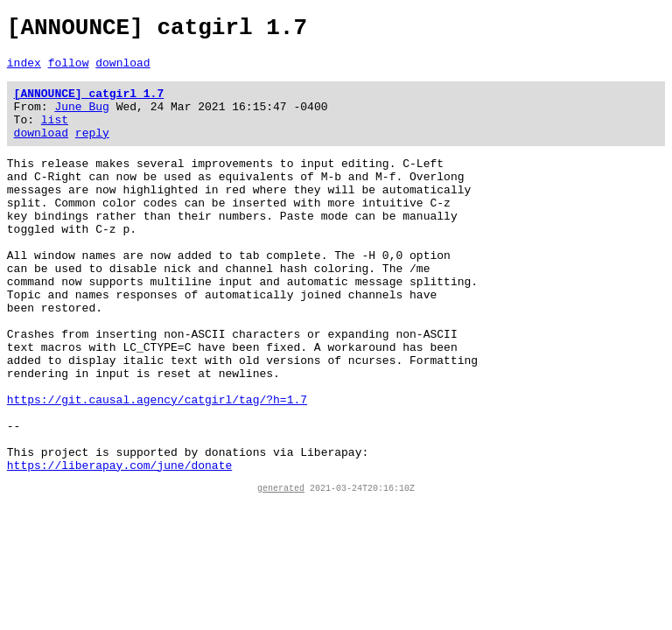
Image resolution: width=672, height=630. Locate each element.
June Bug (81, 119)
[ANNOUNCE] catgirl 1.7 (89, 103)
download (122, 70)
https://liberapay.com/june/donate (119, 546)
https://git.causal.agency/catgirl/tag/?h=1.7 (157, 467)
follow (69, 70)
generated (281, 571)
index (24, 70)
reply (92, 150)
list (55, 135)
